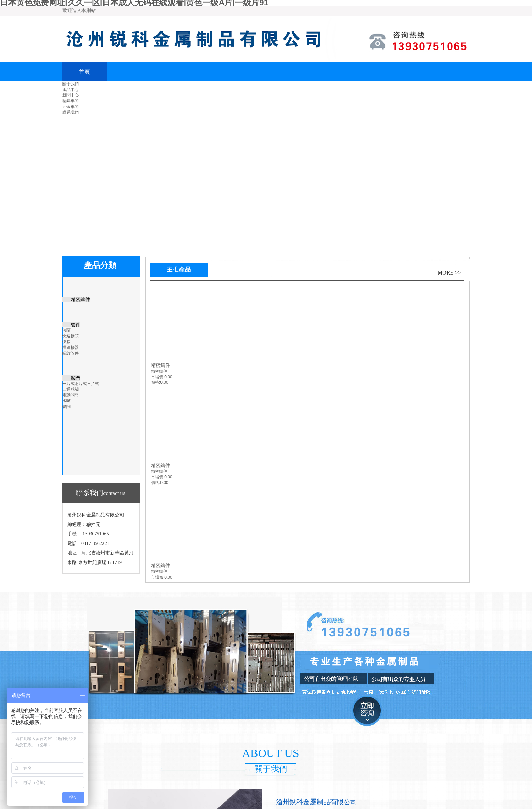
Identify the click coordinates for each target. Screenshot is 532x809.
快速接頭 (71, 336)
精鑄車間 (71, 101)
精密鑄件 (160, 365)
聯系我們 (71, 112)
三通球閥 (71, 389)
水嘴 (66, 401)
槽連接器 (71, 347)
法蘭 (66, 330)
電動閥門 (71, 395)
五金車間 (71, 107)
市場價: (158, 377)
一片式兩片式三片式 (81, 384)
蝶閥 (66, 407)
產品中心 (71, 90)
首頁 (84, 72)
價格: (156, 382)
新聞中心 (71, 95)
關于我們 (71, 84)
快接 (66, 342)
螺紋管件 (71, 353)
